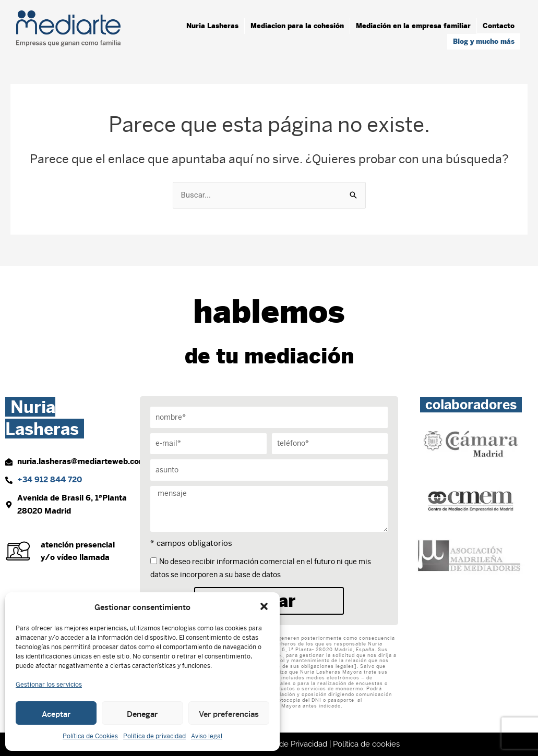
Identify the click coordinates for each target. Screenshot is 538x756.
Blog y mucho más (484, 41)
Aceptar (56, 713)
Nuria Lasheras (212, 26)
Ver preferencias (229, 713)
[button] (264, 606)
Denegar (142, 713)
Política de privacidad (154, 736)
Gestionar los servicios (49, 685)
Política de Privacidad (289, 744)
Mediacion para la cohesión (297, 26)
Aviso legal (207, 736)
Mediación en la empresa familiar (413, 26)
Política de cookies (366, 744)
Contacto (499, 26)
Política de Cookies (90, 736)
